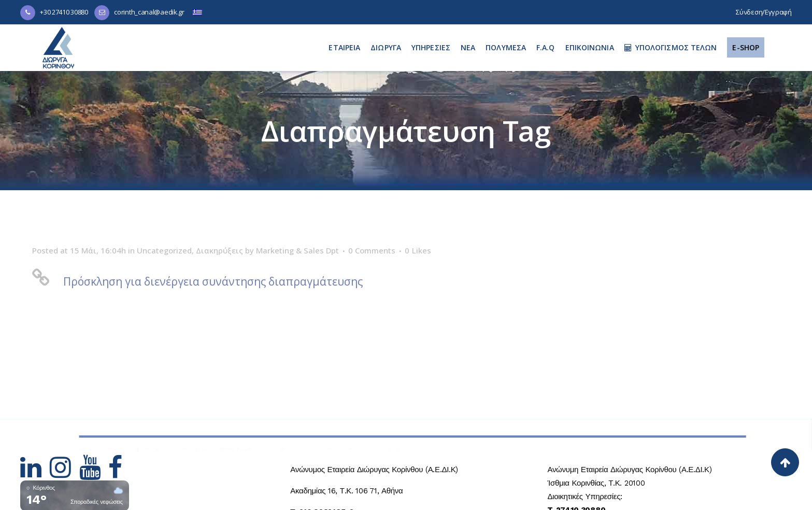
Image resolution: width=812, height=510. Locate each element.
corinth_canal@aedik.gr (149, 12)
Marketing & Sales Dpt (297, 250)
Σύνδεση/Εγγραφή (764, 12)
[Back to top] (785, 462)
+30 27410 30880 (64, 12)
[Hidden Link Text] (35, 474)
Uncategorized (164, 250)
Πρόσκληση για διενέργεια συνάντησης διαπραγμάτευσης (213, 281)
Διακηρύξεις (219, 250)
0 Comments (372, 250)
